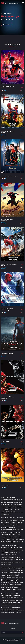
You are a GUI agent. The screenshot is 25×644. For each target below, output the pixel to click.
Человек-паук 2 (5, 442)
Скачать (7, 24)
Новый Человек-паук (7, 353)
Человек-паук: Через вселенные (7, 220)
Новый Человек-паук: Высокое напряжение (7, 309)
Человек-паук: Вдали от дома (9, 176)
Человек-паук (5, 485)
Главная (12, 628)
